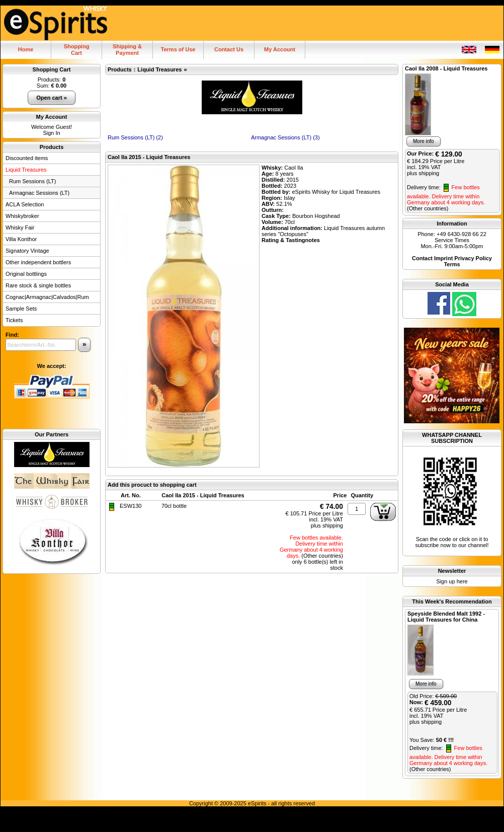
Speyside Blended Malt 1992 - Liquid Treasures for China (446, 617)
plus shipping (327, 525)
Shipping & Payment (127, 50)
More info (424, 141)
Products (52, 147)
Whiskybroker (22, 216)
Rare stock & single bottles (38, 285)
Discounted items (27, 158)
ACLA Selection (25, 204)
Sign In (51, 133)
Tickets (14, 320)
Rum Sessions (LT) (32, 181)
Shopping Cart (52, 69)
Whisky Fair (20, 228)
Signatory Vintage (27, 251)
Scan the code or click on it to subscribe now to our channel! (452, 501)
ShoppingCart (77, 50)
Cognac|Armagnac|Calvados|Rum (47, 297)
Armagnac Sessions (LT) (39, 193)
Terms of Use (178, 49)
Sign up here (452, 581)
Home (26, 49)
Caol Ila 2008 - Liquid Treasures (446, 68)
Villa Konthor (21, 239)
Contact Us (229, 49)
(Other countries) (322, 556)
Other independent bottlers (38, 262)
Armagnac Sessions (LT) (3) (285, 137)
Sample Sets (21, 309)
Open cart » (52, 98)
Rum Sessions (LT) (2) (135, 137)
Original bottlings (26, 274)
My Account (280, 49)
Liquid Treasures (26, 170)
